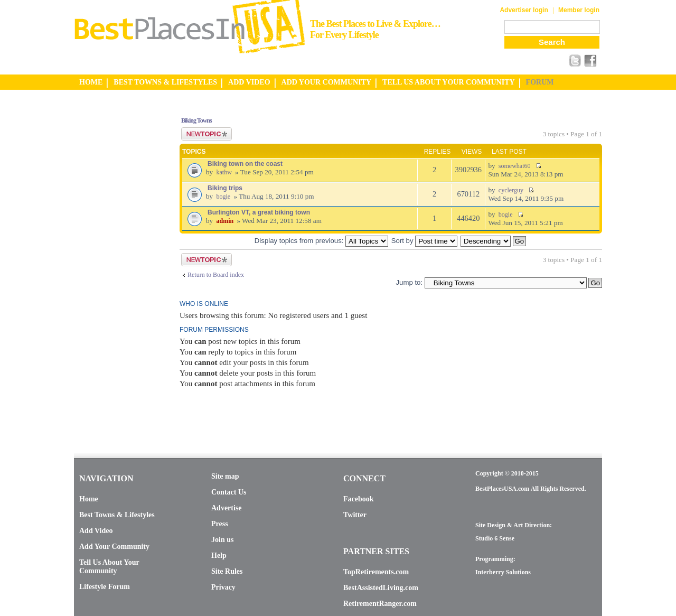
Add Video (96, 531)
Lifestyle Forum (105, 587)
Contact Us (229, 492)
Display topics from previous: (321, 241)
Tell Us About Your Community (109, 567)
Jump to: (409, 282)
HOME (91, 82)
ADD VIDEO (249, 82)
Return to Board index (216, 275)
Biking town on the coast (245, 164)
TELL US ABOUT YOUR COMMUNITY (448, 82)
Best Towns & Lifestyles (117, 515)
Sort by (424, 241)
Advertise (227, 508)
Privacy (223, 587)
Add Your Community (114, 547)
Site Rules (227, 571)
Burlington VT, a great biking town (259, 212)
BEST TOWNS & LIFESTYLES (165, 82)
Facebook (359, 499)
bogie (223, 197)
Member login (579, 10)
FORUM (540, 82)
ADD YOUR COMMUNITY (327, 82)
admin (225, 221)
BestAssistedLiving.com (381, 588)
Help (219, 556)
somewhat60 (515, 166)
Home (89, 499)
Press (220, 524)
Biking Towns (196, 120)
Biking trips (225, 188)
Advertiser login (524, 10)
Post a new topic (206, 134)
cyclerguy (511, 190)
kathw (224, 172)
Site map (225, 476)
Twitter (355, 515)
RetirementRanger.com (380, 604)
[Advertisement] (116, 266)
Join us (222, 540)
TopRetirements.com (376, 572)
